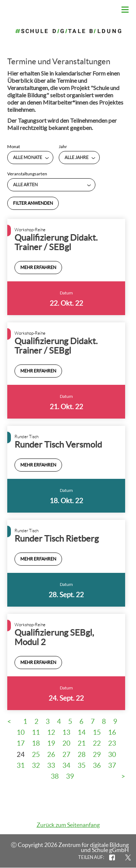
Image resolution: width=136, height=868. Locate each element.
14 (82, 732)
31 (21, 765)
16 (112, 732)
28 (82, 755)
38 (55, 776)
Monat (14, 146)
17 (21, 743)
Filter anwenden (33, 203)
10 (21, 732)
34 (66, 765)
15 (97, 732)
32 (36, 765)
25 (36, 755)
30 (112, 755)
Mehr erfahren (38, 267)
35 (82, 765)
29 (97, 755)
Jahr (63, 146)
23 (112, 743)
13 (66, 732)
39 (70, 776)
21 (82, 743)
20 (66, 743)
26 (51, 755)
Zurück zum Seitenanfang (68, 825)
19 (51, 743)
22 (97, 743)
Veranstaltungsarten (27, 174)
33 (51, 765)
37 (112, 765)
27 (66, 755)
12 (51, 732)
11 (36, 732)
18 (36, 743)
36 (97, 765)
